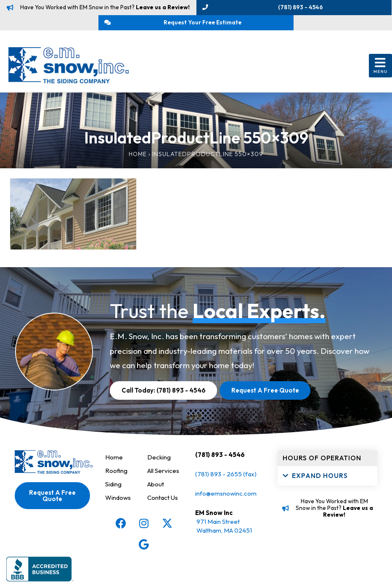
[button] (380, 80)
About (156, 498)
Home (136, 168)
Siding (114, 498)
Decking (159, 471)
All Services (165, 485)
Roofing (117, 485)
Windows (119, 512)
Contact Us (164, 512)
